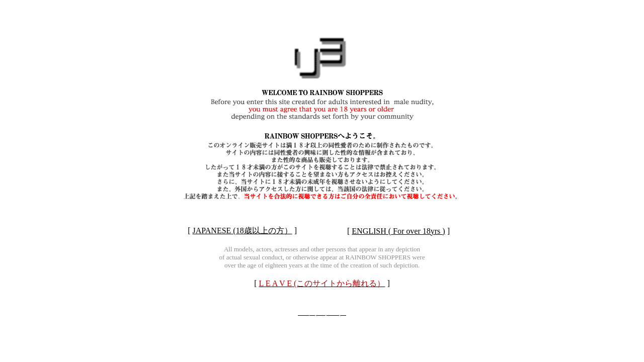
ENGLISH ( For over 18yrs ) (398, 231)
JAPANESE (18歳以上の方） (243, 231)
